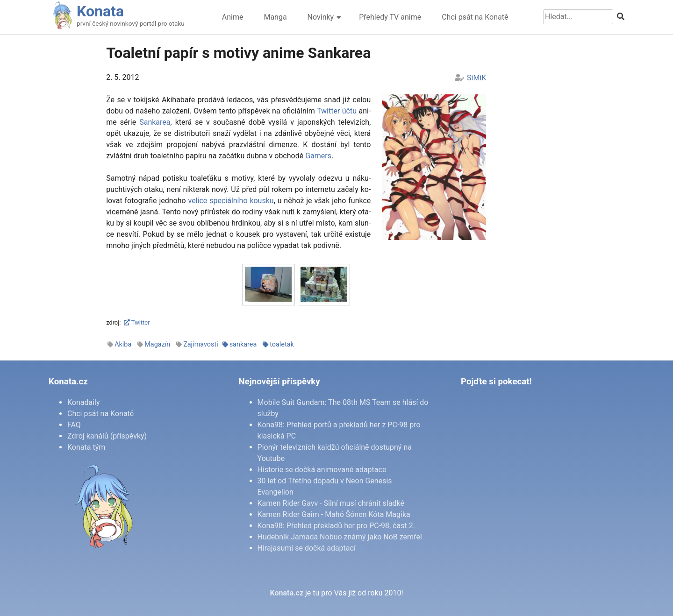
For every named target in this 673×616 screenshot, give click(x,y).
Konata (100, 11)
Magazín (157, 344)
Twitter (137, 322)
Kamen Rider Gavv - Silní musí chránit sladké (331, 503)
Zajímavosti (201, 344)
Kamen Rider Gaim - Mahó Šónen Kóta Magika (334, 514)
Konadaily (84, 402)
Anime (233, 17)
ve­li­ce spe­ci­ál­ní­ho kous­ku (231, 201)
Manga (275, 17)
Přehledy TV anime (390, 17)
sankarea (243, 344)
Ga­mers (318, 156)
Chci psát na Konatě (475, 17)
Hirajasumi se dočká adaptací (307, 548)
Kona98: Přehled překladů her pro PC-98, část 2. (336, 526)
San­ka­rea (155, 122)
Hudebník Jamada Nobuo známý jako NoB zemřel (340, 537)
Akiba (123, 344)
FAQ (74, 425)
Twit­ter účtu (337, 111)
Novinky (321, 17)
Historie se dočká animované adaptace (322, 470)
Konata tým (86, 447)
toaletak (282, 344)
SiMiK (476, 78)
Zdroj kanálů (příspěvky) (107, 436)
